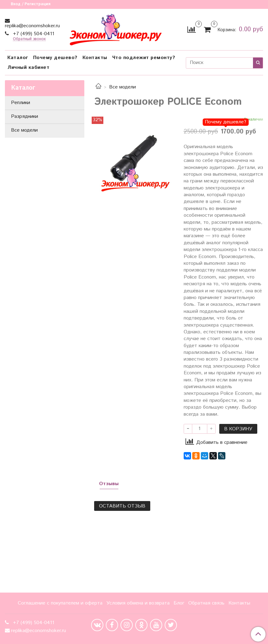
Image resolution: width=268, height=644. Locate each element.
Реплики (21, 103)
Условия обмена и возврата (138, 603)
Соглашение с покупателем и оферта (60, 603)
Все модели (123, 87)
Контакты (95, 58)
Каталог (18, 58)
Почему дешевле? (226, 122)
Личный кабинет (28, 67)
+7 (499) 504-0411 (33, 34)
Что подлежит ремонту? (144, 58)
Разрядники (25, 116)
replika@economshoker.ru (32, 26)
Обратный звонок (29, 39)
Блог (179, 603)
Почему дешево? (55, 58)
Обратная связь (206, 603)
